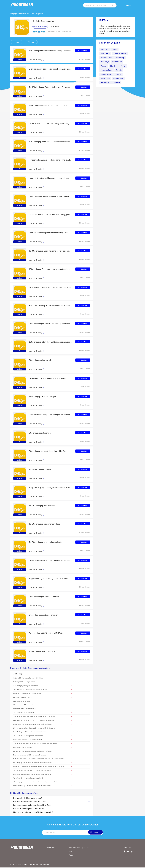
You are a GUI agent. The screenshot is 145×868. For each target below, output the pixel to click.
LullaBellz (116, 83)
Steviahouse (105, 78)
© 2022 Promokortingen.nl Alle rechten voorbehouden (30, 865)
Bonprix (119, 70)
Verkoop (31, 42)
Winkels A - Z (51, 847)
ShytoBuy (114, 66)
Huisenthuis (105, 83)
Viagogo (104, 66)
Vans (70, 852)
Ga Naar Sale (83, 51)
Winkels (22, 14)
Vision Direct (117, 62)
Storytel (119, 74)
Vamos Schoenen (120, 54)
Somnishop (120, 58)
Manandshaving (106, 74)
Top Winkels (127, 5)
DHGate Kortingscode (36, 14)
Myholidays (105, 62)
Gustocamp (105, 49)
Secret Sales (105, 54)
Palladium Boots (107, 70)
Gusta (115, 49)
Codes (17, 42)
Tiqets (71, 855)
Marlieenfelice (118, 78)
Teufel (123, 66)
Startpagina (14, 14)
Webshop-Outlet (107, 58)
